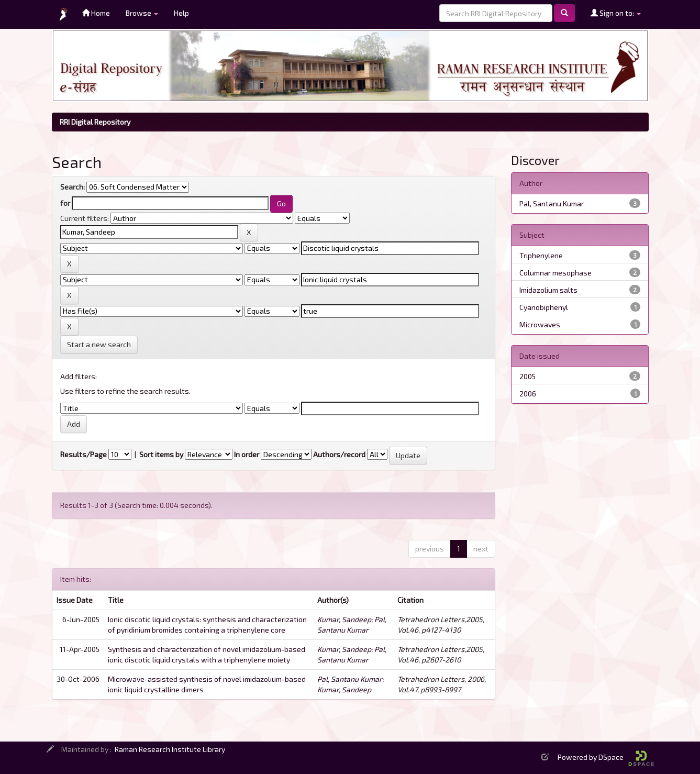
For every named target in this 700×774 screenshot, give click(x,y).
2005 (527, 376)
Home (96, 13)
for (65, 203)
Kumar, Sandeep (344, 619)
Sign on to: (616, 13)
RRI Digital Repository (95, 122)
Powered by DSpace (606, 757)
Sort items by (161, 454)
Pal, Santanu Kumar (350, 679)
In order (247, 454)
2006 (528, 394)
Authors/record (339, 454)
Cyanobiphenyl (544, 307)
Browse (142, 13)
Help (181, 13)
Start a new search (99, 344)
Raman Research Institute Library (170, 749)
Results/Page (84, 454)
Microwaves (540, 324)
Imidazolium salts (548, 290)
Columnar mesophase (555, 273)
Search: (73, 187)
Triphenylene (541, 255)
